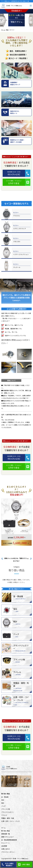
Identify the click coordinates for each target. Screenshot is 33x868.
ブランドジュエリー (8, 812)
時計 (7, 30)
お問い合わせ (6, 849)
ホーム (3, 30)
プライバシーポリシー (8, 852)
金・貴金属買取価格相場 (9, 840)
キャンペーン (5, 843)
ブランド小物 (6, 809)
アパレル (4, 815)
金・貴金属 (5, 797)
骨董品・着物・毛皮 (8, 818)
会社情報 (4, 846)
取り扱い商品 (6, 831)
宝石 (3, 800)
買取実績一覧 (6, 834)
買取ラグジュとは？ (8, 837)
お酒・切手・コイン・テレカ (10, 821)
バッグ (3, 806)
